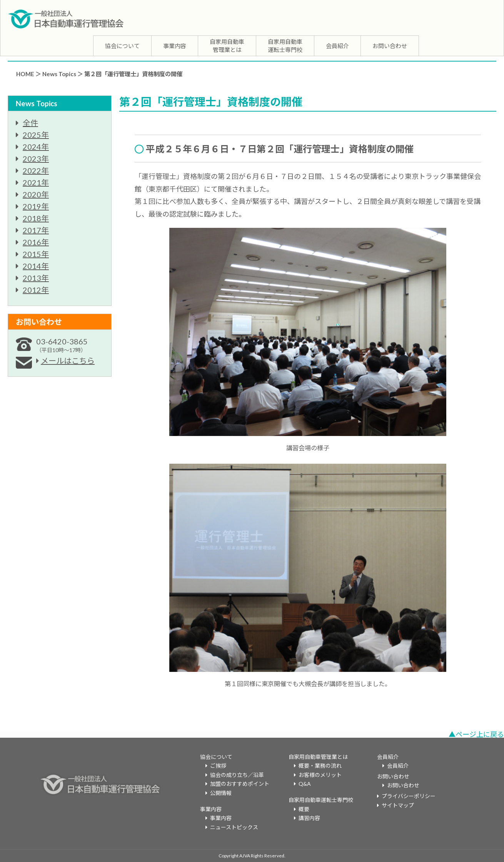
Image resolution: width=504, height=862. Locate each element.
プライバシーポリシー (409, 796)
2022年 (36, 170)
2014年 (36, 266)
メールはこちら (68, 361)
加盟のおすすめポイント (240, 784)
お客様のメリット (320, 775)
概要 (304, 809)
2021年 (36, 182)
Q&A (305, 784)
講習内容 (309, 818)
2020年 (36, 194)
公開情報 (221, 793)
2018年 (36, 218)
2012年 (36, 290)
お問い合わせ (390, 46)
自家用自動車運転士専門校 (285, 46)
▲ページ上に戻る (476, 734)
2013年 (36, 278)
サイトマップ (398, 805)
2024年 (36, 147)
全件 (30, 123)
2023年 (36, 159)
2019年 (36, 206)
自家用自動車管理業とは (227, 46)
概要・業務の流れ (320, 766)
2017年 (36, 230)
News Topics (59, 74)
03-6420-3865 (62, 345)
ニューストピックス (234, 827)
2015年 (36, 254)
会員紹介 (337, 46)
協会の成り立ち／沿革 (237, 775)
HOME (25, 74)
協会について (122, 46)
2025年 (36, 135)
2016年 (36, 242)
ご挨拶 (218, 766)
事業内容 (175, 46)
